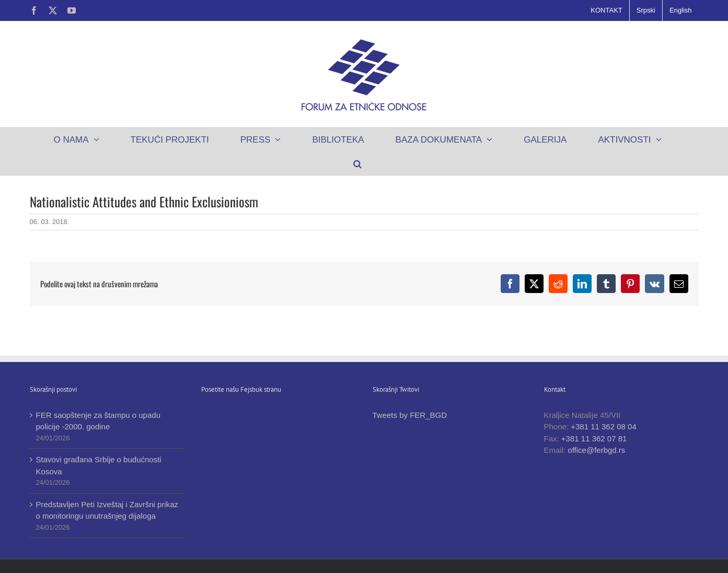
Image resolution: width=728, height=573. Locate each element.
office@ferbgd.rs (596, 450)
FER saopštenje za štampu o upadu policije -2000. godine (98, 421)
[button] (358, 163)
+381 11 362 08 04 (604, 426)
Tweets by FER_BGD (410, 415)
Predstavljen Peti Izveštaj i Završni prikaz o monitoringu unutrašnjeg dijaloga (107, 510)
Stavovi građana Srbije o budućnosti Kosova (99, 465)
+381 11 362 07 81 (594, 438)
